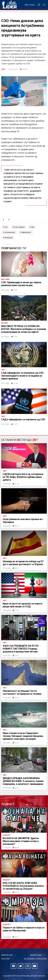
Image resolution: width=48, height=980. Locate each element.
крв (33, 227)
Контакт (6, 959)
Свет (3, 69)
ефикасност (26, 232)
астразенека (10, 232)
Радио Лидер (9, 5)
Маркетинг (36, 955)
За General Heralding (35, 959)
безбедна (9, 238)
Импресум (7, 955)
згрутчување (19, 227)
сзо (6, 227)
